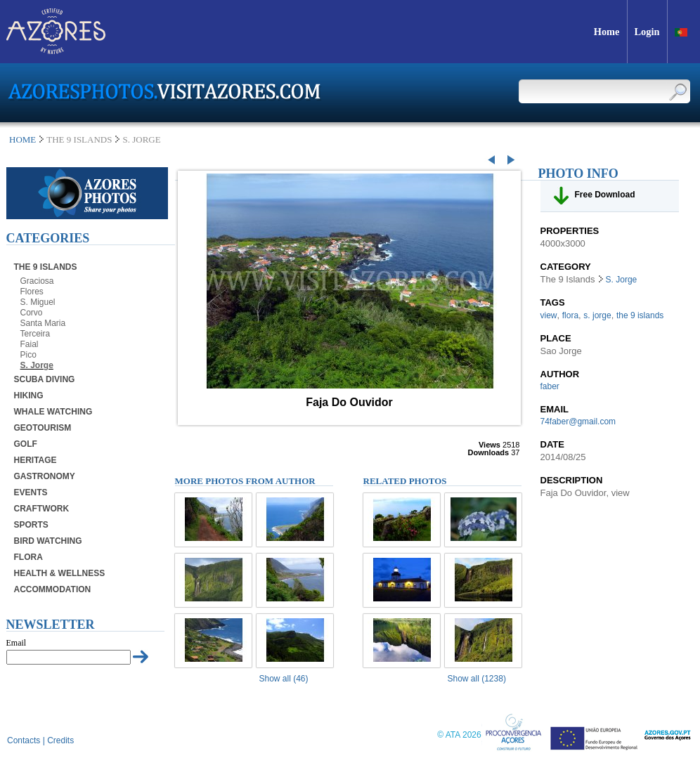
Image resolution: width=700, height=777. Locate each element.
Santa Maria (43, 323)
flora (570, 315)
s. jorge (597, 315)
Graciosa (37, 281)
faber (550, 386)
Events (31, 492)
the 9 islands (640, 315)
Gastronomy (45, 476)
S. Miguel (38, 302)
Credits (60, 740)
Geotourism (43, 428)
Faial (30, 344)
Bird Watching (48, 541)
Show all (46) (284, 679)
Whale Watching (53, 412)
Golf (26, 444)
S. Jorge (37, 365)
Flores (32, 292)
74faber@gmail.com (578, 422)
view (549, 315)
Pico (28, 355)
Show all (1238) (477, 679)
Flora (28, 557)
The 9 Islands (46, 267)
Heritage (35, 460)
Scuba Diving (45, 379)
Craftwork (42, 509)
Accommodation (53, 589)
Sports (31, 525)
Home (22, 139)
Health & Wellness (60, 573)
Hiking (29, 396)
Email (17, 643)
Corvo (32, 313)
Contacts (24, 740)
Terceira (35, 334)
